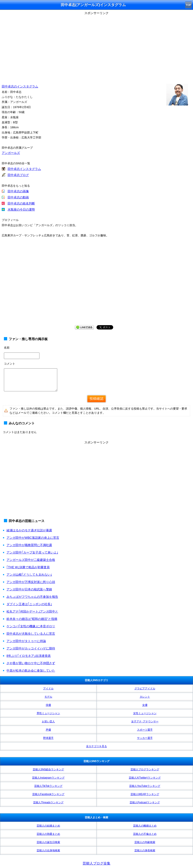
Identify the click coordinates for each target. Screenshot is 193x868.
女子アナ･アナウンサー (145, 721)
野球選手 (48, 738)
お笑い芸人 (48, 721)
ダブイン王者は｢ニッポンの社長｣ (29, 604)
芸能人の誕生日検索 (48, 842)
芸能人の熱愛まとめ (48, 834)
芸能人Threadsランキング (48, 802)
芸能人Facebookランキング (48, 794)
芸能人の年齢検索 (145, 842)
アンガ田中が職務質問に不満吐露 (29, 545)
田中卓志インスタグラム (24, 169)
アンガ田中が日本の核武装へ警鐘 (29, 589)
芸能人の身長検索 (145, 850)
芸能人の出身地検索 (48, 850)
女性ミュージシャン (145, 713)
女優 (145, 705)
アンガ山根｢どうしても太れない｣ (29, 575)
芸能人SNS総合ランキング (48, 769)
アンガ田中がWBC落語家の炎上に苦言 (33, 538)
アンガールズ (11, 153)
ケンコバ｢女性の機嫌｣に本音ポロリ (31, 626)
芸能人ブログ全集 (96, 863)
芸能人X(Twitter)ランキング (145, 778)
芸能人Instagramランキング (48, 778)
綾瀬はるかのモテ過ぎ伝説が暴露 (29, 530)
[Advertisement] (96, 47)
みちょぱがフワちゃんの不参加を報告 (32, 597)
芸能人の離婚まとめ (145, 826)
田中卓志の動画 (18, 197)
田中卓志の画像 (18, 191)
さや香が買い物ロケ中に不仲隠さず (31, 663)
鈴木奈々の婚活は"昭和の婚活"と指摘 (32, 619)
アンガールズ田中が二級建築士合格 (31, 560)
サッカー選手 (145, 738)
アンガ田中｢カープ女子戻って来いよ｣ (32, 552)
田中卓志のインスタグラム (20, 86)
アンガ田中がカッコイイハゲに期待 (31, 648)
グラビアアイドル (145, 688)
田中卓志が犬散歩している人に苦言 (31, 634)
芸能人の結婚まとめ (48, 826)
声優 (48, 730)
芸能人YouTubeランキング (145, 786)
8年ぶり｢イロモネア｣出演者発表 (29, 656)
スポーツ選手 (145, 730)
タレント (145, 697)
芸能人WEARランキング (145, 794)
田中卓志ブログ (18, 175)
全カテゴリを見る (96, 746)
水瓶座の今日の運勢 (21, 209)
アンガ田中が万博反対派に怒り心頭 (31, 582)
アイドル (48, 688)
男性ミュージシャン (48, 713)
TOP (188, 5)
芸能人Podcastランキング (145, 802)
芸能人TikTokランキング (48, 786)
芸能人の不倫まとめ (145, 834)
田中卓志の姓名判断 (21, 203)
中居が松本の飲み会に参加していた (31, 670)
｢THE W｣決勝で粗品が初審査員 (28, 567)
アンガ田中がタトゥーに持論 (26, 641)
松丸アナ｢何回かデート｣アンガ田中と (32, 611)
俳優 (48, 705)
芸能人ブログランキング (145, 769)
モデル (48, 697)
